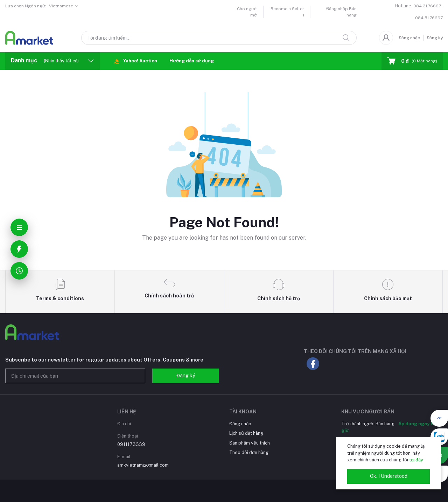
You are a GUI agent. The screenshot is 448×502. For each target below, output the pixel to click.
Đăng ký (435, 38)
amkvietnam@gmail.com (143, 465)
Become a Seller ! (287, 12)
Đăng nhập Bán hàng (341, 12)
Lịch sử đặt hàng (246, 433)
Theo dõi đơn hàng (249, 452)
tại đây (416, 460)
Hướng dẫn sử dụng (192, 61)
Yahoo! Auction (135, 61)
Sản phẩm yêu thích (250, 443)
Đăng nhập (409, 38)
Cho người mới (247, 12)
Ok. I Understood (389, 476)
